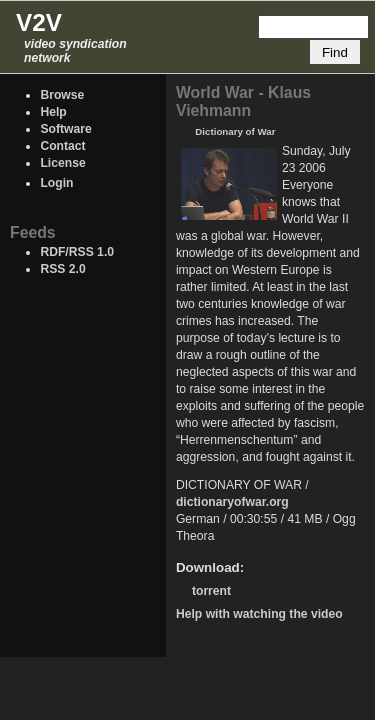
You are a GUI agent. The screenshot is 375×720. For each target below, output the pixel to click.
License (62, 163)
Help (53, 112)
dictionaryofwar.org (232, 502)
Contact (62, 146)
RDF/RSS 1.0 (77, 252)
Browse (62, 95)
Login (56, 183)
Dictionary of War (235, 131)
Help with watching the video (259, 614)
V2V (39, 22)
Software (65, 129)
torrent (211, 591)
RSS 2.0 (62, 269)
